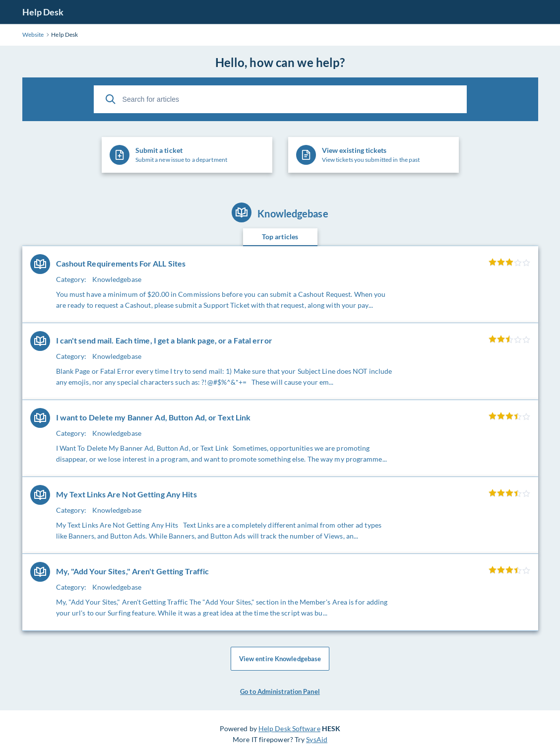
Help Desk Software (289, 728)
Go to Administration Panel (280, 691)
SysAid (317, 739)
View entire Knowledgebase (280, 659)
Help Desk (43, 12)
